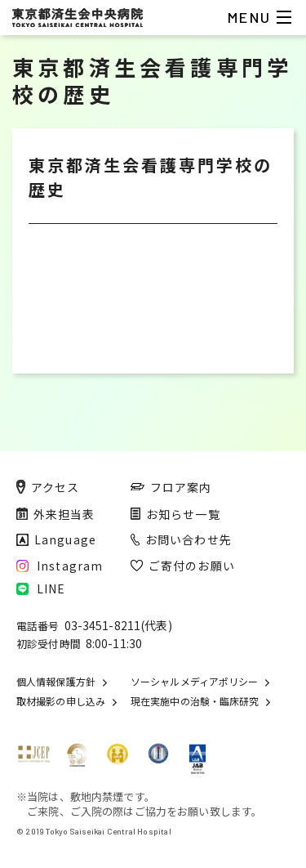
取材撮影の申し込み (61, 701)
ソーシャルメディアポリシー (194, 682)
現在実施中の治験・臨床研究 (195, 701)
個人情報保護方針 (56, 682)
